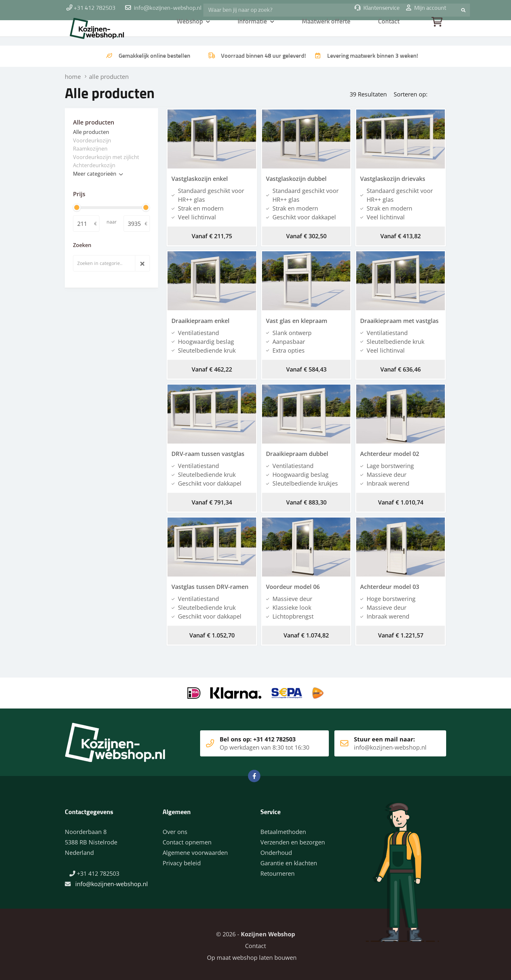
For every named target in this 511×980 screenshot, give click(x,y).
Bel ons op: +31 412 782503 (252, 740)
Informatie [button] (254, 31)
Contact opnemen (187, 839)
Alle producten (91, 131)
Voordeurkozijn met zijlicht (106, 156)
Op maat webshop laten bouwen (249, 955)
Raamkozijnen (90, 148)
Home (107, 31)
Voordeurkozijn (92, 140)
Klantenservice (377, 8)
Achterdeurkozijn (94, 165)
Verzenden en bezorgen (293, 839)
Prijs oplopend (421, 93)
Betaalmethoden (283, 829)
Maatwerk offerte (327, 31)
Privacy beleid (182, 860)
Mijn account (426, 8)
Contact (389, 31)
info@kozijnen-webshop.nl (168, 8)
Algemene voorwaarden (195, 850)
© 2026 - (255, 931)
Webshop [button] (190, 31)
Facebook (254, 773)
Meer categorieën (95, 173)
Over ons (175, 829)
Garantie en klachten (289, 860)
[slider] (77, 207)
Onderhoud (276, 850)
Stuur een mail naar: (380, 740)
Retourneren (277, 870)
